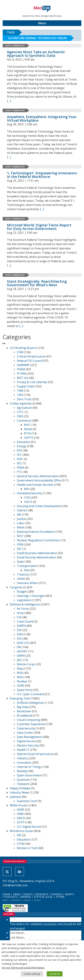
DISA (20, 634)
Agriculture (24, 408)
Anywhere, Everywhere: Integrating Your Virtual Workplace (42, 119)
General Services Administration (38, 476)
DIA (19, 630)
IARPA (21, 656)
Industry (22, 758)
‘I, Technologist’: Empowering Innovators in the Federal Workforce (42, 175)
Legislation (24, 600)
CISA (27, 497)
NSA (20, 677)
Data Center (25, 733)
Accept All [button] (55, 974)
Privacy (37, 900)
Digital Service (26, 741)
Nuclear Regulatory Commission (38, 540)
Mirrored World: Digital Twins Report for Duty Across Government (39, 227)
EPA (19, 450)
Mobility (22, 771)
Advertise (16, 900)
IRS (19, 515)
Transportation (27, 566)
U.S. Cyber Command (31, 694)
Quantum (23, 780)
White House (18, 805)
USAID (21, 579)
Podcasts (11, 897)
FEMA (21, 468)
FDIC (20, 459)
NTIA (27, 433)
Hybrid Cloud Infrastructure (35, 754)
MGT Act (23, 378)
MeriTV (69, 894)
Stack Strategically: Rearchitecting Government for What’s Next (37, 283)
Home (6, 894)
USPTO (29, 438)
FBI (19, 647)
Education (23, 442)
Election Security (28, 745)
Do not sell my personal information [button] (23, 968)
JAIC (20, 660)
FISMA (21, 369)
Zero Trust (24, 399)
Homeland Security (29, 493)
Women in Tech (27, 848)
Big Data (23, 707)
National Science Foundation (36, 532)
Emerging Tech (20, 698)
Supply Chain (26, 386)
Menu (42, 23)
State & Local (43, 897)
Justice (21, 519)
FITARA (22, 374)
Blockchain (24, 711)
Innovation (24, 763)
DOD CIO (23, 643)
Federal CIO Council (30, 361)
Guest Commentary (15, 46)
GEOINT (22, 651)
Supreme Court (27, 801)
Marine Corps (26, 664)
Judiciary (15, 797)
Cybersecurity (26, 728)
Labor (21, 523)
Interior (22, 510)
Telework (23, 784)
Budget (22, 592)
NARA (21, 810)
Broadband (24, 715)
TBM (20, 391)
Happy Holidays (20, 788)
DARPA (21, 626)
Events (28, 894)
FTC (19, 472)
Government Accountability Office (39, 480)
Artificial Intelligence (30, 703)
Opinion (56, 894)
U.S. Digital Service (29, 827)
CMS (20, 416)
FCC (19, 455)
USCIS (28, 502)
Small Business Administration (37, 553)
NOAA (28, 429)
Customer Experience (31, 724)
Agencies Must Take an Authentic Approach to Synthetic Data (36, 54)
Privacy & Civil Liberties (32, 382)
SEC (19, 549)
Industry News (19, 792)
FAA (26, 570)
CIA (19, 617)
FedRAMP (23, 365)
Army (20, 613)
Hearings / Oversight (31, 596)
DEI (19, 835)
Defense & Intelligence (25, 604)
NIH (27, 489)
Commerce (24, 421)
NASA (21, 527)
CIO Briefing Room (22, 348)
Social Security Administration (37, 557)
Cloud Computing (29, 720)
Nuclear (22, 681)
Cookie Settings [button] (32, 974)
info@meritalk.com (15, 885)
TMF (20, 395)
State (20, 562)
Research (42, 894)
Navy (20, 668)
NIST (27, 425)
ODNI (21, 686)
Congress (16, 587)
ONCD (21, 818)
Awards (26, 897)
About (5, 900)
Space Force (25, 690)
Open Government (29, 775)
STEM (21, 844)
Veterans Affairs (28, 583)
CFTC (20, 412)
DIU (19, 639)
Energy (22, 446)
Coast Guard (25, 621)
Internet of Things (29, 767)
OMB (20, 814)
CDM (20, 352)
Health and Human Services (35, 485)
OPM (20, 545)
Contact (27, 900)
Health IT (23, 750)
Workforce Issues (21, 831)
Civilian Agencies (21, 403)
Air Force (23, 609)
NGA (20, 673)
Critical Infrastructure (31, 356)
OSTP (21, 822)
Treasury (23, 574)
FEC (19, 463)
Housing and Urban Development (39, 506)
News (17, 894)
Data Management (29, 737)
